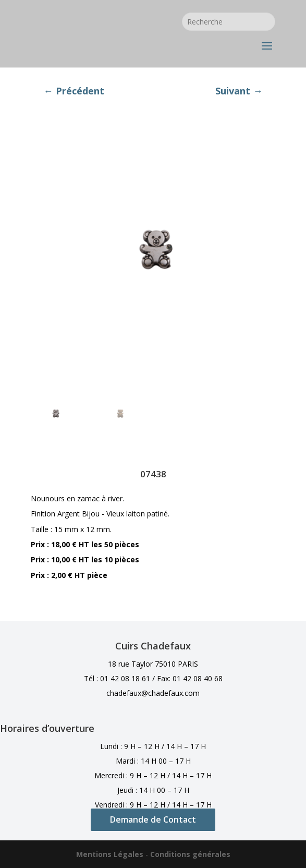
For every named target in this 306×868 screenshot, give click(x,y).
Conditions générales (190, 854)
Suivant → (239, 91)
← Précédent (74, 91)
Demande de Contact (153, 819)
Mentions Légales (110, 854)
